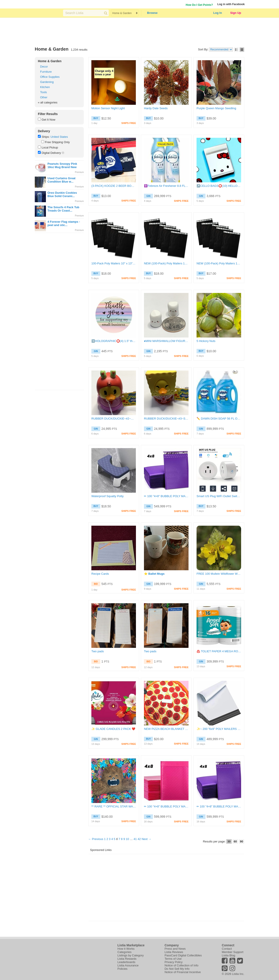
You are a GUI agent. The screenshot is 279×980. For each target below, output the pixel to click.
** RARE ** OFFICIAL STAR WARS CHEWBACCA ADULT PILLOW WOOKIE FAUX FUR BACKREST (114, 806)
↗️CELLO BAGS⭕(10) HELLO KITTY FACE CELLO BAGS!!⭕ (219, 186)
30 (229, 841)
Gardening (47, 82)
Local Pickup (50, 147)
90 (242, 841)
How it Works (126, 949)
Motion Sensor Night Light (108, 108)
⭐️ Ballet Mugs (154, 574)
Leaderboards (126, 962)
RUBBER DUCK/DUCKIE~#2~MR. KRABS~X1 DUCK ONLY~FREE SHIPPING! (114, 419)
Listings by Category (131, 955)
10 (127, 839)
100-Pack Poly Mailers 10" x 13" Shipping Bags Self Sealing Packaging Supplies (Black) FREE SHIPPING (114, 263)
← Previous (96, 839)
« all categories (48, 102)
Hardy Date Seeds (156, 108)
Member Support (233, 952)
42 (139, 839)
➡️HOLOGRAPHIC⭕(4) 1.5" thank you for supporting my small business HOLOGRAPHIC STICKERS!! (114, 341)
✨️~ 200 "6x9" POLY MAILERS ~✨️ (219, 729)
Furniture (46, 72)
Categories (124, 952)
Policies (122, 969)
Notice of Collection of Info (181, 965)
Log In (218, 13)
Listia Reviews (174, 952)
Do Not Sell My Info (177, 969)
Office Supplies (50, 77)
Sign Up (236, 13)
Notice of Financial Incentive (183, 972)
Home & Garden (50, 61)
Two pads (98, 651)
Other (44, 97)
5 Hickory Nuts (206, 341)
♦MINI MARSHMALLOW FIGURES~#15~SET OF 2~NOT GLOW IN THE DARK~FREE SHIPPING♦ (166, 341)
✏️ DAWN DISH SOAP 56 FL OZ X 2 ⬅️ (219, 419)
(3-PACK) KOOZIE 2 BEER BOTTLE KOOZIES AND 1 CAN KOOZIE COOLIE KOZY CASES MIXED (114, 186)
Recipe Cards (100, 574)
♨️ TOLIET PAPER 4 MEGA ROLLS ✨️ (219, 651)
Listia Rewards (127, 959)
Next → (146, 839)
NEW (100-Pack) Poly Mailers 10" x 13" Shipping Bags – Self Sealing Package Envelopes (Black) (166, 263)
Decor (44, 67)
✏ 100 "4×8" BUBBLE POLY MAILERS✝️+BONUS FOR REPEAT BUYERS (166, 496)
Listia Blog (228, 955)
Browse (152, 13)
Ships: (46, 137)
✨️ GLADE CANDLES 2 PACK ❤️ (113, 729)
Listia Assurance (128, 965)
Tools (43, 92)
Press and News (175, 949)
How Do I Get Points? (199, 5)
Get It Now (48, 120)
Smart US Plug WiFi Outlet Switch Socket (219, 496)
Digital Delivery (51, 153)
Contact (227, 949)
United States (59, 137)
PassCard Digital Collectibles (183, 955)
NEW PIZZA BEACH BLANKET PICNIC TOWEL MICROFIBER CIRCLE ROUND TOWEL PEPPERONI (166, 729)
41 (135, 839)
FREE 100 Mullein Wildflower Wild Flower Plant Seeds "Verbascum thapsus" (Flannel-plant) (219, 574)
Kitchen (45, 87)
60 (235, 841)
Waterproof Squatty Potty (108, 496)
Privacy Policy (173, 962)
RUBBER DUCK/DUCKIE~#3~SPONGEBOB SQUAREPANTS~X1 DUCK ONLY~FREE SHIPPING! (166, 419)
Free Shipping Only (57, 142)
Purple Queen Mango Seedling (216, 108)
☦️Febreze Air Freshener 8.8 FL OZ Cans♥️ (166, 186)
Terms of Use (173, 959)
